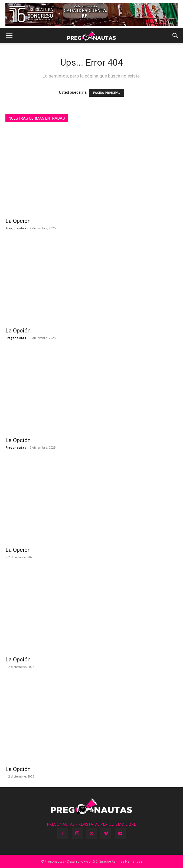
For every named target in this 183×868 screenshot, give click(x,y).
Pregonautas (16, 228)
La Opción (18, 221)
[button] (9, 36)
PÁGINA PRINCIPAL (107, 93)
